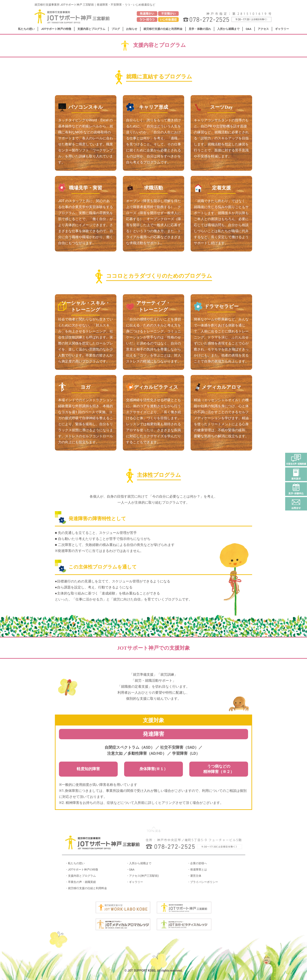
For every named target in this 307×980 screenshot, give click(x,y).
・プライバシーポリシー (203, 882)
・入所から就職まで (139, 863)
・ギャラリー (135, 882)
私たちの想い (26, 29)
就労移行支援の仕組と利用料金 (163, 29)
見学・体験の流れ (200, 29)
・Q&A (130, 870)
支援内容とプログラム (91, 29)
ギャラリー (282, 29)
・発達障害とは (197, 870)
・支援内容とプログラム (81, 876)
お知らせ (132, 29)
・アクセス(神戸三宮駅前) (143, 876)
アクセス (263, 29)
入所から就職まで (228, 29)
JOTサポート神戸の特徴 (56, 29)
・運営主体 (194, 876)
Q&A (248, 29)
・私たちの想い (75, 863)
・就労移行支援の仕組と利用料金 (86, 888)
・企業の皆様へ (197, 863)
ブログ (116, 29)
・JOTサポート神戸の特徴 (82, 870)
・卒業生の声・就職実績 (81, 882)
